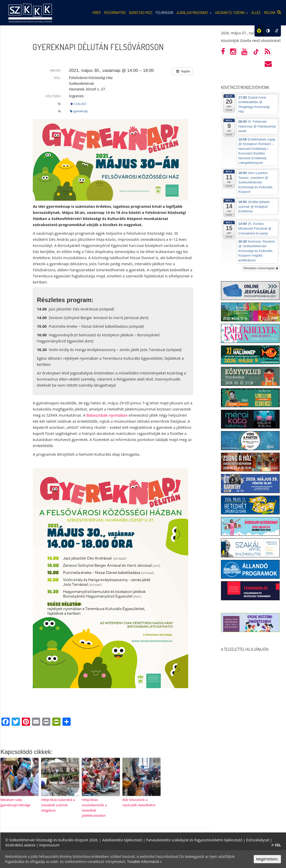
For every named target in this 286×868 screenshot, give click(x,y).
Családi (78, 104)
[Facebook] (6, 722)
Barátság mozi (141, 13)
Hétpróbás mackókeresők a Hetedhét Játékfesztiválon (94, 808)
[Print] (46, 722)
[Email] (36, 722)
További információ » (145, 862)
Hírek (97, 13)
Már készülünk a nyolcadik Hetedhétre (139, 802)
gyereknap (79, 111)
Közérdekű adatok (20, 845)
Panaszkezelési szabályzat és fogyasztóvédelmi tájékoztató (194, 840)
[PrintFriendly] (56, 722)
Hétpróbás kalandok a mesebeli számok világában (58, 805)
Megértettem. (267, 859)
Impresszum (49, 845)
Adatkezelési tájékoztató (122, 840)
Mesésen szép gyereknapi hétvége (15, 802)
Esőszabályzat (258, 840)
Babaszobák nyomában (107, 415)
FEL (276, 845)
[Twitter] (16, 722)
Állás (256, 13)
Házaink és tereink (232, 13)
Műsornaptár (115, 13)
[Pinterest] (26, 722)
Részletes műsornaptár (261, 268)
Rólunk (270, 13)
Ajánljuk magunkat (194, 13)
